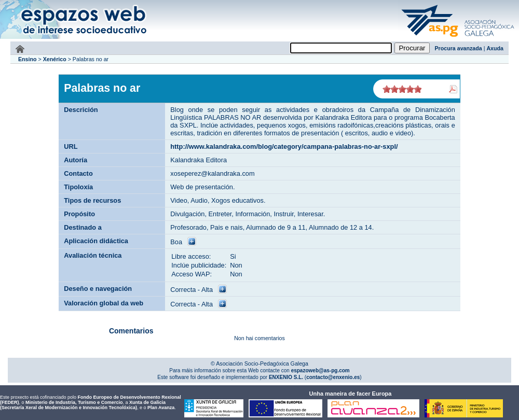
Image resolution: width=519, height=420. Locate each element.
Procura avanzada (459, 48)
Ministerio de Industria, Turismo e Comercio (74, 402)
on (387, 89)
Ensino (28, 59)
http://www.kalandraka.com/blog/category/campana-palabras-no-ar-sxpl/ (284, 146)
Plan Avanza (161, 408)
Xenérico (55, 59)
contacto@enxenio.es (333, 377)
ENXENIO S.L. (285, 377)
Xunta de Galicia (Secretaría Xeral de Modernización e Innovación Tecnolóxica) (83, 405)
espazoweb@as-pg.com (320, 370)
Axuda (495, 48)
